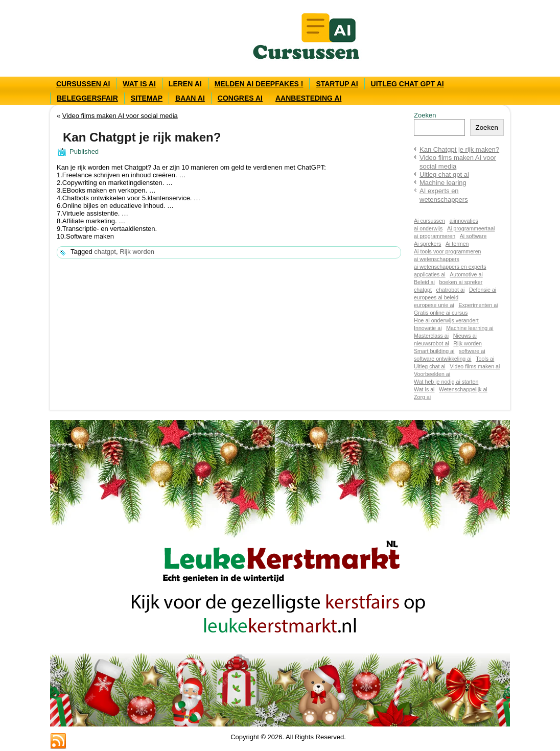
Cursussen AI (83, 84)
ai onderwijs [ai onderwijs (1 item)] (428, 228)
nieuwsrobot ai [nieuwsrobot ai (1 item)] (431, 343)
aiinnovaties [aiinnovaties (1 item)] (464, 221)
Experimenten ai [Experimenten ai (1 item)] (478, 305)
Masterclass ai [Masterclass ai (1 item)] (431, 336)
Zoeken (425, 115)
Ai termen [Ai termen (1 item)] (457, 244)
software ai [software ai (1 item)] (472, 351)
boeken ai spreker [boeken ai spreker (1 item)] (461, 282)
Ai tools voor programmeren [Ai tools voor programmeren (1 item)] (447, 251)
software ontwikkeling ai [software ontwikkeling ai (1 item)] (443, 359)
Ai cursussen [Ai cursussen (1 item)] (429, 221)
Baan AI (190, 98)
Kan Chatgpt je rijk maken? (459, 149)
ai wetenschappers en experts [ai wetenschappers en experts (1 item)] (450, 267)
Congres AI (240, 98)
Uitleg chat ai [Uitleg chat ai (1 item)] (430, 366)
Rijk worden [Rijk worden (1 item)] (468, 343)
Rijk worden (137, 252)
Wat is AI (139, 84)
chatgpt (105, 252)
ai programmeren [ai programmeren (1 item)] (435, 236)
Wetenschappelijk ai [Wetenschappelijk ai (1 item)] (463, 389)
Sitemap (147, 98)
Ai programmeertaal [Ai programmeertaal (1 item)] (471, 228)
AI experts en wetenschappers (444, 195)
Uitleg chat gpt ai (407, 84)
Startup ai (337, 84)
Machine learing (443, 183)
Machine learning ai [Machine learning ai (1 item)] (470, 328)
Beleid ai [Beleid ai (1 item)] (424, 282)
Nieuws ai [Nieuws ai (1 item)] (465, 336)
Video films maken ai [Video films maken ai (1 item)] (475, 366)
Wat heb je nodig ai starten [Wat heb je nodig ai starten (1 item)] (446, 382)
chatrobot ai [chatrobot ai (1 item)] (451, 290)
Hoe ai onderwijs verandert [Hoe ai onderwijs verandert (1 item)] (446, 320)
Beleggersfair (87, 98)
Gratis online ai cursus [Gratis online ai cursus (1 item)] (441, 313)
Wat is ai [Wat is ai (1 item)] (424, 389)
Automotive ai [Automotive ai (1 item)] (466, 274)
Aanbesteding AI (308, 98)
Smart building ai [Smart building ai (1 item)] (434, 351)
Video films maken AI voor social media (120, 116)
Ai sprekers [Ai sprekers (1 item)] (427, 244)
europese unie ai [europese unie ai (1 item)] (434, 305)
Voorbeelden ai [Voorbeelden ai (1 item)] (432, 374)
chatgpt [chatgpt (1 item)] (423, 290)
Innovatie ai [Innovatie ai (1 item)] (428, 328)
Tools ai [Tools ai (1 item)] (485, 359)
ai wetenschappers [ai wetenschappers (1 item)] (437, 259)
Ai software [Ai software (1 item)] (473, 236)
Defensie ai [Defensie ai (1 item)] (483, 290)
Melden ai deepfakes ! (259, 84)
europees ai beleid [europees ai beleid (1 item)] (436, 297)
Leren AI (185, 84)
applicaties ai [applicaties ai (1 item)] (430, 274)
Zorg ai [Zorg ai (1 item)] (422, 397)
